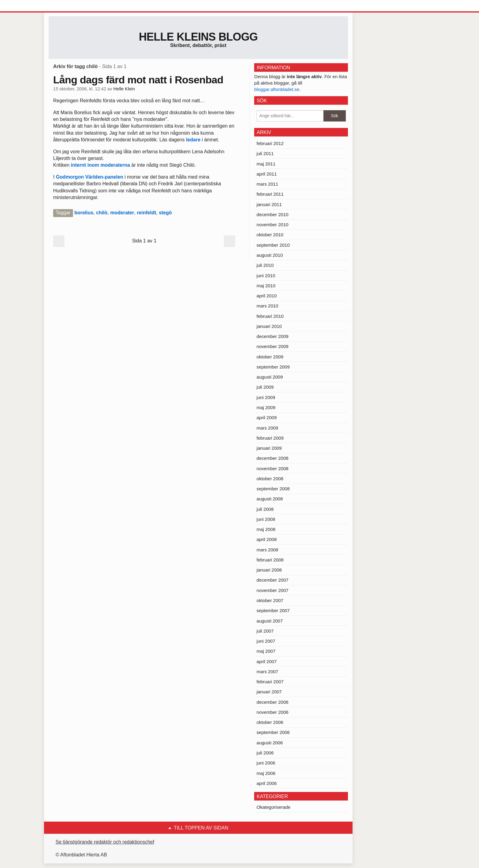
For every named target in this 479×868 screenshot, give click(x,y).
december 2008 (272, 458)
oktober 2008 (270, 479)
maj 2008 (266, 529)
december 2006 (272, 702)
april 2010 (267, 296)
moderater (122, 213)
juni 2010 (266, 276)
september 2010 (273, 245)
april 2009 (267, 418)
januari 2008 (269, 570)
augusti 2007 (270, 621)
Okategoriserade (274, 807)
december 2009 (272, 336)
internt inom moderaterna (101, 165)
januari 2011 (269, 204)
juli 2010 (265, 265)
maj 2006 (266, 773)
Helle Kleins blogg (198, 37)
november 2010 (272, 225)
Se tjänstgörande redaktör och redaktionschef (105, 842)
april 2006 (267, 783)
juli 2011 (265, 153)
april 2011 (267, 174)
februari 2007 (270, 682)
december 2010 (272, 214)
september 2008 (273, 489)
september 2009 (273, 367)
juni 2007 (266, 641)
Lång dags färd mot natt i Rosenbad (138, 80)
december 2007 (272, 580)
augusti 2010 (270, 255)
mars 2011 (267, 184)
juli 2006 (265, 753)
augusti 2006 (270, 743)
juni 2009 (266, 397)
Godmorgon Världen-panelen (90, 177)
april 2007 (267, 661)
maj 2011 (266, 164)
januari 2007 (269, 692)
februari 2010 (270, 316)
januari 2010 (269, 326)
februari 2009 (270, 438)
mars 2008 (267, 550)
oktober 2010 (270, 235)
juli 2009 (265, 387)
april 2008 (267, 539)
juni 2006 (266, 763)
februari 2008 (270, 560)
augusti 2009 (270, 377)
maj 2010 (266, 286)
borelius (84, 213)
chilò (102, 213)
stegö (165, 213)
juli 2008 (265, 509)
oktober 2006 (270, 722)
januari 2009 (269, 448)
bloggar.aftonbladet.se (277, 89)
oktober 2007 (270, 600)
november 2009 (272, 346)
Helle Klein (124, 89)
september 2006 (273, 732)
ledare (194, 140)
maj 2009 (266, 407)
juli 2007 (265, 631)
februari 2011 (270, 194)
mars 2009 (267, 428)
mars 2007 (267, 672)
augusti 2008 (270, 499)
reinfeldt (146, 213)
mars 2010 (267, 306)
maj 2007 (266, 651)
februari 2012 (270, 143)
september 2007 (273, 610)
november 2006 (272, 712)
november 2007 (272, 590)
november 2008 (272, 469)
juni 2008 (266, 519)
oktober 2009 (270, 357)
